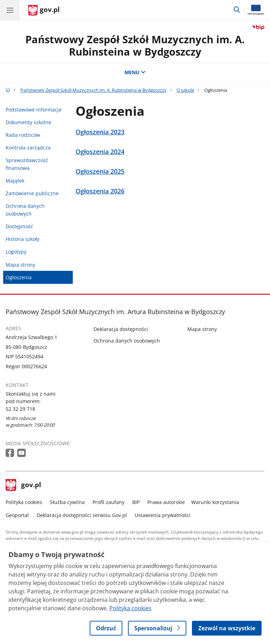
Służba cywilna (67, 502)
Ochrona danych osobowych (25, 210)
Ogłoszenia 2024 (100, 152)
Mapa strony (20, 265)
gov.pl (24, 485)
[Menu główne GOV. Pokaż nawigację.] (10, 10)
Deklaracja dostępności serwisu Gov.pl (82, 515)
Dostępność (19, 226)
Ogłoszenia (19, 277)
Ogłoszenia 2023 (100, 132)
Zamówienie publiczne (32, 193)
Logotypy (16, 252)
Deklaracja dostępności (121, 329)
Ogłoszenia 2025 (100, 171)
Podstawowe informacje (34, 110)
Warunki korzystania (215, 502)
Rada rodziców (23, 135)
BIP (136, 502)
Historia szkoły (22, 239)
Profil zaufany (108, 502)
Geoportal (17, 515)
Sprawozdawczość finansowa (27, 164)
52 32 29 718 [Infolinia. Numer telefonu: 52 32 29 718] (20, 409)
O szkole (185, 90)
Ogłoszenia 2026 (100, 191)
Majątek (15, 181)
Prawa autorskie (166, 502)
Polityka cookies (24, 502)
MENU (135, 72)
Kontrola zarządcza (28, 148)
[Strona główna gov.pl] (44, 11)
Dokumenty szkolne (28, 122)
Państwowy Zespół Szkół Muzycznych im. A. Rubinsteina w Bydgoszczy (135, 45)
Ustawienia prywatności (163, 515)
